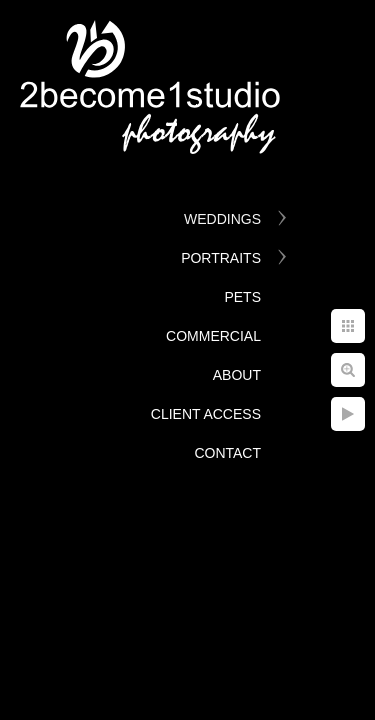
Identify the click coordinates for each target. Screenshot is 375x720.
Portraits (221, 258)
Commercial (213, 336)
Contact (227, 453)
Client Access (206, 414)
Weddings (222, 219)
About (237, 375)
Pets (242, 297)
